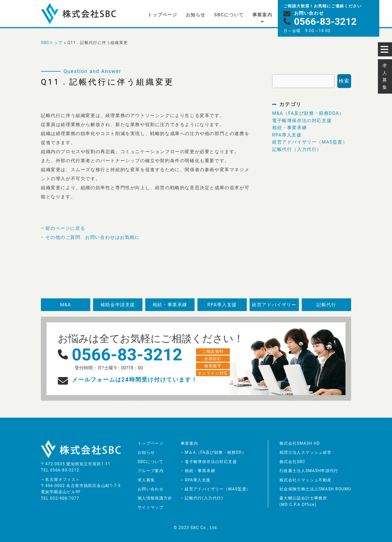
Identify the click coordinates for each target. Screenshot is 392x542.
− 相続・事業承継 (198, 471)
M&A (66, 305)
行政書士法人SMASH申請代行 (309, 471)
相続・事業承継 (289, 128)
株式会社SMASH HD (300, 443)
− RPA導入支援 (196, 480)
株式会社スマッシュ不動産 (306, 480)
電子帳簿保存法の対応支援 (302, 121)
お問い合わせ (151, 489)
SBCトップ (52, 43)
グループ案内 (151, 471)
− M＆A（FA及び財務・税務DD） (213, 452)
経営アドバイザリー (274, 305)
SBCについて (229, 15)
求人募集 (146, 480)
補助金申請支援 (118, 305)
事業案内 (262, 15)
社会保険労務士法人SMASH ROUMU (315, 489)
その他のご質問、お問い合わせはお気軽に (93, 237)
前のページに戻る (65, 228)
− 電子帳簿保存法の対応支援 (209, 462)
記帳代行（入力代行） (297, 149)
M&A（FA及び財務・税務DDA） (308, 113)
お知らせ (196, 15)
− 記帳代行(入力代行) (202, 498)
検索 (344, 81)
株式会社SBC (292, 462)
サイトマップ (151, 507)
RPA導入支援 (287, 135)
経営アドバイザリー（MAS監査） (310, 142)
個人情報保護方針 (155, 498)
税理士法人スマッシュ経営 (306, 452)
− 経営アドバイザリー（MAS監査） (216, 489)
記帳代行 (326, 305)
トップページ (162, 15)
